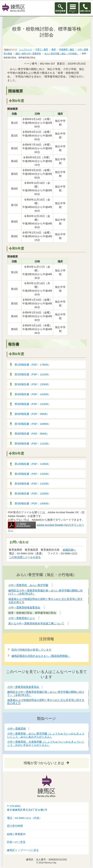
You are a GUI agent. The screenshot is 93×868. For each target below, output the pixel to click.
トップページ (26, 49)
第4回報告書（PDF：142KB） (33, 394)
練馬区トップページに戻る (23, 850)
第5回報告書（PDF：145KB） (33, 503)
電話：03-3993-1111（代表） (24, 818)
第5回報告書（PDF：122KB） (33, 404)
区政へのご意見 (16, 842)
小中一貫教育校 (17, 729)
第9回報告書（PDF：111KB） (33, 443)
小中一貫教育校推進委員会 (23, 687)
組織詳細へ (69, 550)
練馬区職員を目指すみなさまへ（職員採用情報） (41, 656)
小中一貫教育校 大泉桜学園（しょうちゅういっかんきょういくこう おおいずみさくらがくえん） (46, 743)
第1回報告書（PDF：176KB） (33, 365)
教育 (54, 49)
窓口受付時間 (15, 826)
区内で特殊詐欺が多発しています (31, 650)
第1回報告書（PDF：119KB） (33, 464)
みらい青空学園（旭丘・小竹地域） (61, 54)
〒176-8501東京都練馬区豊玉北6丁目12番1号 (27, 808)
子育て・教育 (42, 49)
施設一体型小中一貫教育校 (28, 54)
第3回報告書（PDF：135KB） (33, 384)
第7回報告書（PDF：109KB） (33, 424)
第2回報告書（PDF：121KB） (33, 374)
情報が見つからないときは (44, 763)
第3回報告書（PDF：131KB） (33, 484)
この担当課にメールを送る (25, 557)
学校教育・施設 (67, 49)
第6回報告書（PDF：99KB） (32, 414)
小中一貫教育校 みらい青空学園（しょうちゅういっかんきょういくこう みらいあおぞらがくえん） (46, 735)
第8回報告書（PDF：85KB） (32, 434)
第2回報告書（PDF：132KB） (33, 474)
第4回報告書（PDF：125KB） (33, 493)
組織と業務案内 (16, 834)
